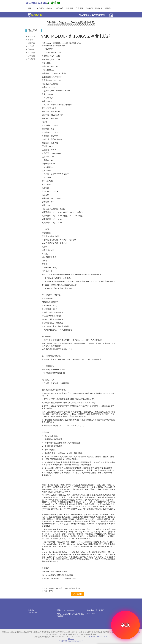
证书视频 (99, 8)
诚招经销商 (35, 15)
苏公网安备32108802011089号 (71, 641)
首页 (29, 8)
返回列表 (78, 594)
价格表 (49, 8)
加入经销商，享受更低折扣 (92, 15)
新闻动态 (60, 8)
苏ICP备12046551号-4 (98, 637)
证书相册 (89, 8)
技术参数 (69, 8)
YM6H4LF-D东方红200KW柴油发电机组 (65, 588)
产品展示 (79, 8)
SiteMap (71, 639)
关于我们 (40, 8)
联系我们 (108, 8)
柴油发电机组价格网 (37, 3)
